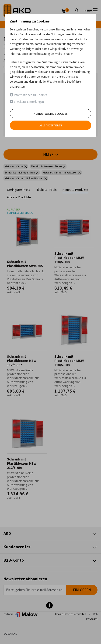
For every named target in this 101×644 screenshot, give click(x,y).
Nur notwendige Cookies (50, 114)
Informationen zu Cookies (28, 95)
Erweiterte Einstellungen (27, 102)
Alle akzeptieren (51, 125)
